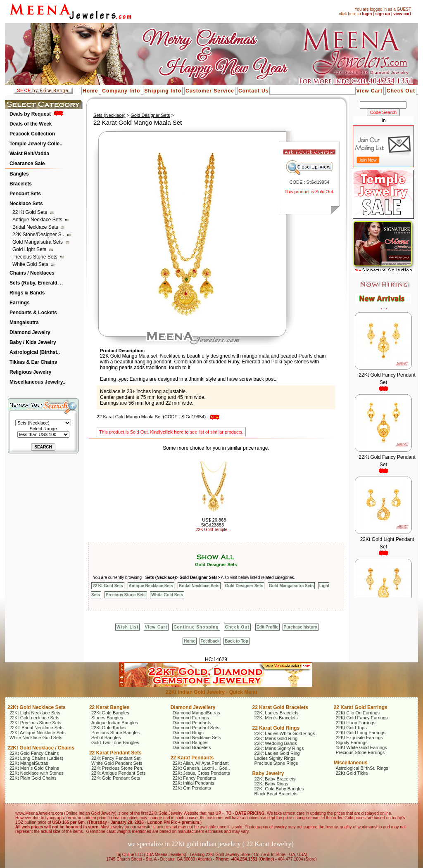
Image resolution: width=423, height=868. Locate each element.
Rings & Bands (27, 293)
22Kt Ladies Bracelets (277, 713)
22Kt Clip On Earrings (358, 713)
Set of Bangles (106, 738)
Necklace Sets (26, 204)
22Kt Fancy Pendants (194, 778)
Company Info (121, 91)
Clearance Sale (27, 164)
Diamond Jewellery (193, 707)
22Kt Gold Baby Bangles (279, 789)
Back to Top (236, 641)
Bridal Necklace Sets (36, 227)
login (367, 14)
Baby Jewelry (268, 773)
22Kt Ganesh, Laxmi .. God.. (201, 768)
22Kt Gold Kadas (108, 728)
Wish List (127, 627)
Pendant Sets (25, 194)
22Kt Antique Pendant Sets (119, 773)
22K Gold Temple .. (213, 530)
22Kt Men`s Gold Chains (34, 768)
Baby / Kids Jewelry (33, 342)
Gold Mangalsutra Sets (38, 242)
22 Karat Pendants (192, 758)
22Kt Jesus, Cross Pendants (201, 773)
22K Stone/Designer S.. (39, 235)
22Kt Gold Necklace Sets (37, 707)
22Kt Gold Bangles (110, 713)
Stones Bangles (107, 718)
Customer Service (210, 91)
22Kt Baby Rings (271, 784)
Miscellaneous (351, 763)
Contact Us (253, 91)
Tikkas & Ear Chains (33, 362)
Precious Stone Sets (36, 257)
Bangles (19, 174)
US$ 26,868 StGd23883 (213, 522)
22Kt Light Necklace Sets (35, 713)
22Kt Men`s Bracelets (276, 718)
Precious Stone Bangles (115, 733)
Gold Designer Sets (150, 115)
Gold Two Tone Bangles (115, 742)
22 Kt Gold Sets (30, 212)
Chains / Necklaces (32, 273)
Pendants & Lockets (33, 313)
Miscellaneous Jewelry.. (37, 382)
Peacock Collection (32, 134)
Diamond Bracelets (192, 747)
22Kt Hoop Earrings (356, 723)
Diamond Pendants (192, 723)
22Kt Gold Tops (351, 728)
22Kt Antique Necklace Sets (38, 733)
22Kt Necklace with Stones (37, 773)
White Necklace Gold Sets (36, 738)
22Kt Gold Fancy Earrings (362, 718)
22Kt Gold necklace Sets (34, 718)
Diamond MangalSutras (196, 713)
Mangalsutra (24, 323)
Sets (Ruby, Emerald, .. (36, 283)
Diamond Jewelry (30, 332)
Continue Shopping (196, 627)
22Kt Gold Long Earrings (361, 733)
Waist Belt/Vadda (29, 154)
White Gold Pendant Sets (117, 763)
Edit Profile (267, 627)
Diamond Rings (188, 733)
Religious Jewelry (30, 372)
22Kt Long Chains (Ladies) (36, 758)
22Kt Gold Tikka (352, 773)
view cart (402, 14)
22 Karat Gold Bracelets (280, 707)
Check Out (401, 91)
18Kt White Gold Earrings (361, 747)
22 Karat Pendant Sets (115, 753)
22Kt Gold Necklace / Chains (41, 748)
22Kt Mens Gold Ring (276, 738)
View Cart (370, 91)
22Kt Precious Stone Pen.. (118, 768)
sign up (383, 14)
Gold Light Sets (30, 249)
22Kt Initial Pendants (194, 783)
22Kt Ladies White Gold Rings (285, 733)
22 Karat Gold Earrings (361, 707)
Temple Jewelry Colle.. (36, 144)
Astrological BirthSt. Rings (362, 768)
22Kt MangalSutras (29, 763)
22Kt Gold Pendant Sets (116, 778)
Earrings (20, 303)
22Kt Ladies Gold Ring (277, 753)
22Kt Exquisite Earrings (359, 738)
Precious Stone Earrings (360, 752)
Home (90, 91)
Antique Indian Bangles (115, 723)
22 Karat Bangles (109, 707)
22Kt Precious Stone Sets (35, 723)
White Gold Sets (31, 264)
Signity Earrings (352, 742)
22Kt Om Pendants (192, 788)
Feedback (210, 641)
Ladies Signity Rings (275, 758)
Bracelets (21, 184)
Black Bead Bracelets (276, 794)
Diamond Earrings (191, 718)
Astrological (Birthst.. (35, 352)
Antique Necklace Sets (38, 220)
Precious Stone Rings (276, 763)
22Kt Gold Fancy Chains (34, 753)
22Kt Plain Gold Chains (33, 778)
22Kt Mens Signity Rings (279, 748)
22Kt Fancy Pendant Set (116, 758)
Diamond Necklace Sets (197, 738)
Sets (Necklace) (109, 115)
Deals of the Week (31, 124)
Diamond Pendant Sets (196, 728)
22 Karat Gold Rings (276, 728)
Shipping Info (163, 91)
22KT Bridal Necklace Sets (37, 728)
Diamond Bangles (191, 742)
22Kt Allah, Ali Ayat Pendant (201, 763)
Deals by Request (30, 114)
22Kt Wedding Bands (276, 743)
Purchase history (301, 627)
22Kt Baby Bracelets (275, 779)
